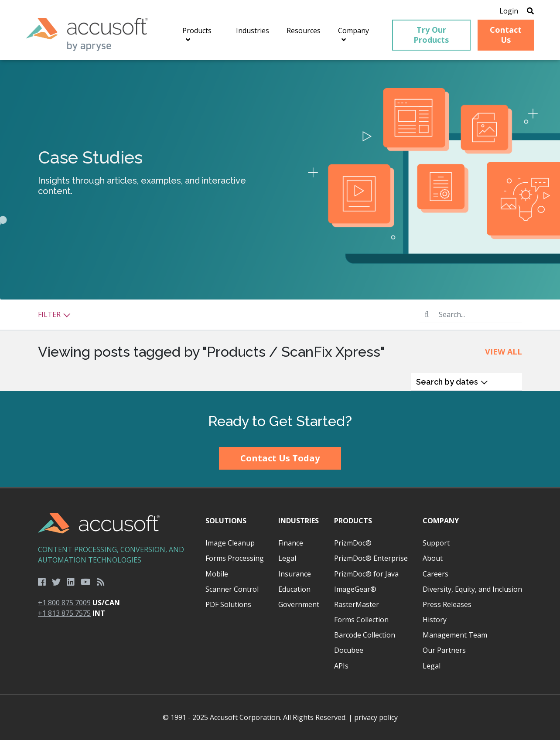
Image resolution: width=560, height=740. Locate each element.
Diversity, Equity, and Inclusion (472, 589)
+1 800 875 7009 (64, 603)
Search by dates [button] (452, 382)
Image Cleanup (230, 543)
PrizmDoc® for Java (366, 574)
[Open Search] (530, 11)
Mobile (217, 574)
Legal (287, 558)
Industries (299, 521)
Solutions (226, 521)
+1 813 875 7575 (64, 613)
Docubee (349, 650)
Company (441, 521)
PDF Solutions (228, 604)
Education (294, 589)
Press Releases (447, 604)
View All (504, 351)
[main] (280, 225)
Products (353, 521)
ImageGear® (355, 589)
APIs (341, 666)
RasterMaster (357, 604)
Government (299, 604)
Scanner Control (232, 589)
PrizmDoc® (353, 543)
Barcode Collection (365, 635)
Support (436, 543)
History (435, 620)
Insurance (295, 574)
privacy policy (376, 717)
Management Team (455, 635)
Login (509, 11)
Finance (291, 543)
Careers (435, 574)
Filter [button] (54, 314)
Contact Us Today (280, 458)
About (433, 558)
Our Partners (444, 650)
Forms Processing (235, 558)
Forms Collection (361, 620)
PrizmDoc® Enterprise (371, 558)
